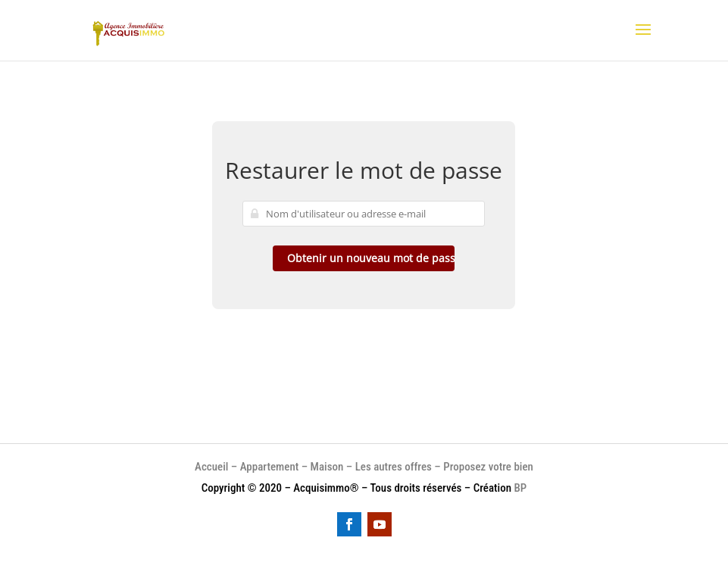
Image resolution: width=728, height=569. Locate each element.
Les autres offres (394, 467)
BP (521, 488)
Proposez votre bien (488, 467)
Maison (328, 467)
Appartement (269, 467)
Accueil (211, 467)
